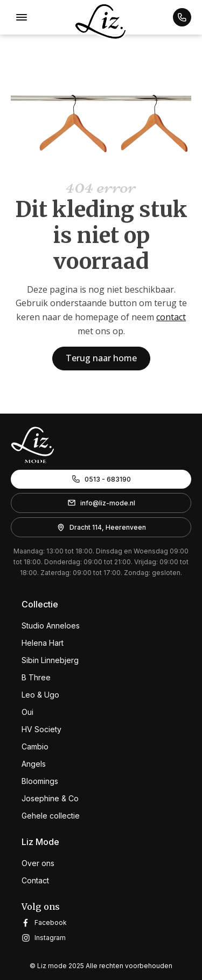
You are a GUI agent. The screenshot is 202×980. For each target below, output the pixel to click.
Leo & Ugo (40, 695)
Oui (27, 712)
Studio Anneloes (51, 626)
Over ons (38, 863)
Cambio (35, 746)
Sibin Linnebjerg (50, 660)
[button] (182, 17)
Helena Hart (43, 643)
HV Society (41, 729)
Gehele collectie (51, 816)
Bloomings (40, 781)
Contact (35, 880)
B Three (36, 677)
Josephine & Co (50, 798)
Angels (34, 764)
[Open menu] (22, 17)
